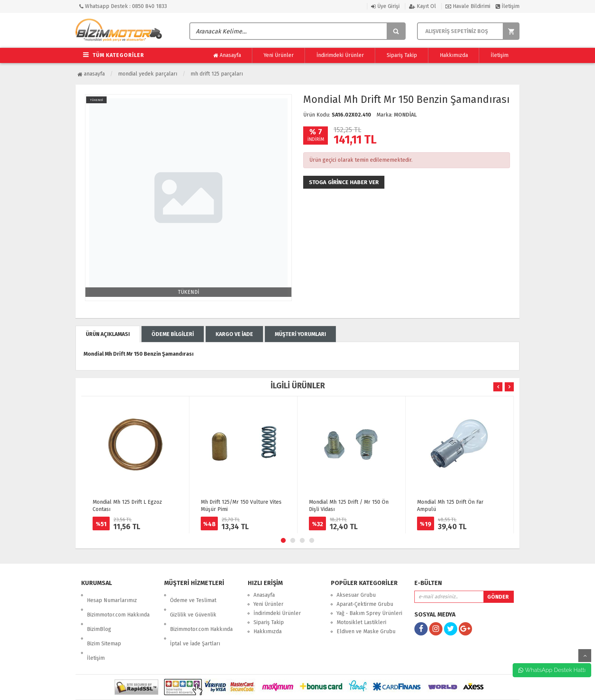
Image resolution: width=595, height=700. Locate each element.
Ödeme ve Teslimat (193, 595)
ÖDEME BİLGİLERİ (173, 334)
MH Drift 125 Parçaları (217, 74)
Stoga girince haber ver (344, 182)
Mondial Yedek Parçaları (148, 74)
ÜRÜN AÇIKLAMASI (108, 334)
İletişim (508, 6)
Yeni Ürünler (279, 55)
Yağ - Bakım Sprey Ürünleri (369, 613)
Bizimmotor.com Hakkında (118, 604)
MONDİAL (405, 115)
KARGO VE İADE (234, 334)
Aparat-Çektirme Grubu (365, 604)
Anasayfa (227, 55)
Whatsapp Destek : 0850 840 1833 (123, 6)
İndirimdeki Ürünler (340, 55)
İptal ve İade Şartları (195, 622)
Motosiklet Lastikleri (361, 622)
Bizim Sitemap (104, 622)
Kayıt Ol (423, 6)
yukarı (585, 656)
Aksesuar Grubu (356, 595)
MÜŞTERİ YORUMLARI (300, 334)
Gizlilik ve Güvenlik (193, 604)
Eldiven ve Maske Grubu (366, 631)
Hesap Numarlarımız (112, 595)
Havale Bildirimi (468, 6)
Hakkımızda (454, 55)
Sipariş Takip (402, 55)
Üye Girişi (385, 6)
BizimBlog (99, 613)
